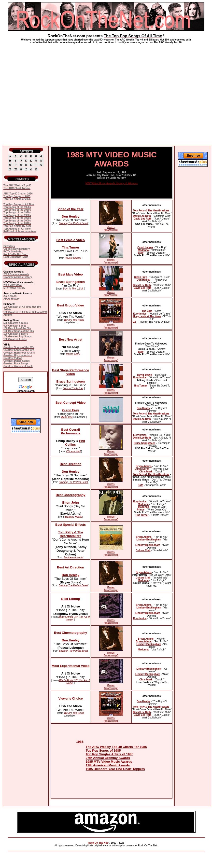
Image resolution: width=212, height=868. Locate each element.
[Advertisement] (105, 92)
